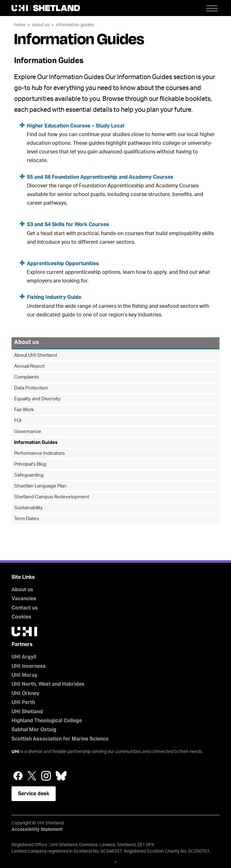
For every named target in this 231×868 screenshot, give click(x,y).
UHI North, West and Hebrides (48, 684)
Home (20, 25)
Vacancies (24, 599)
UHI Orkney (25, 693)
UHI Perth (23, 702)
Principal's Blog (30, 464)
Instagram (46, 776)
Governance (28, 432)
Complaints (27, 377)
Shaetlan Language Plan (40, 486)
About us (41, 25)
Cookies (21, 617)
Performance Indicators (40, 453)
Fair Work (24, 410)
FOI (18, 421)
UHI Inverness (29, 666)
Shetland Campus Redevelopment (52, 497)
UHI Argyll (24, 657)
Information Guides (75, 25)
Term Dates (27, 519)
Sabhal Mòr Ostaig (34, 730)
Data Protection (31, 388)
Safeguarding (29, 475)
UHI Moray (24, 675)
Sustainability (28, 508)
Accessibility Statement (37, 830)
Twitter (32, 776)
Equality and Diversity (37, 399)
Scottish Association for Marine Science (60, 739)
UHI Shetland (27, 712)
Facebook (18, 776)
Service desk (34, 794)
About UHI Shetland (36, 355)
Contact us (25, 608)
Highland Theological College (47, 721)
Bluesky (61, 776)
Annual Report (29, 366)
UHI (15, 752)
